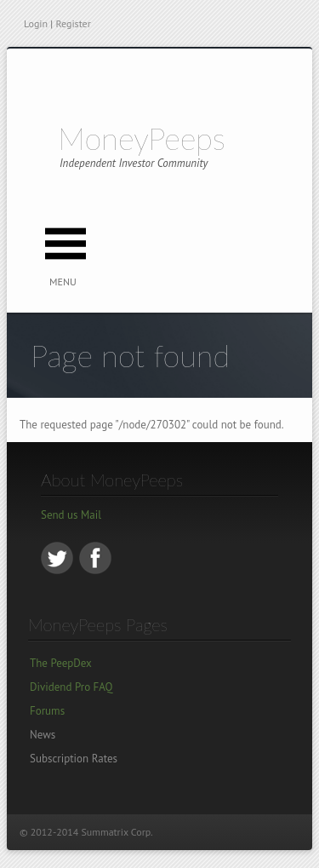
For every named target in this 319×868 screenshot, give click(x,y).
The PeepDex (61, 663)
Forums (47, 711)
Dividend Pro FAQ (71, 687)
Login (36, 23)
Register (73, 23)
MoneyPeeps (142, 138)
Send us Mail (71, 515)
